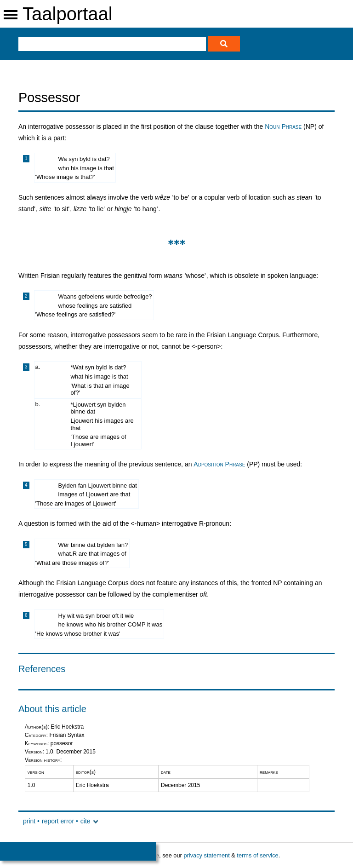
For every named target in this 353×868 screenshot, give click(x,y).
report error (58, 821)
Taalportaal (68, 14)
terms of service (257, 855)
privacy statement (206, 855)
